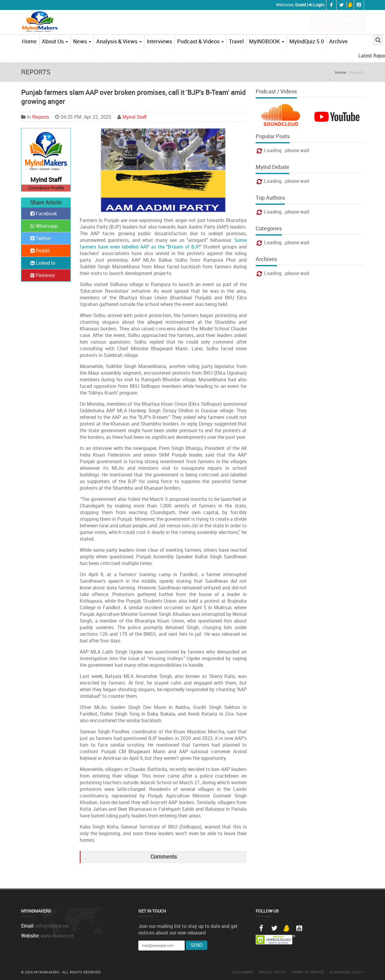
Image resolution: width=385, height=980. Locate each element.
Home (29, 41)
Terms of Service (308, 972)
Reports (41, 117)
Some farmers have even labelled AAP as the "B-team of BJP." (163, 243)
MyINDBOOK (267, 41)
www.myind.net (57, 936)
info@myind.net (52, 926)
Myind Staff (134, 117)
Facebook (44, 214)
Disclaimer (242, 972)
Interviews (159, 41)
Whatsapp (44, 226)
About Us (55, 41)
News (82, 41)
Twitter (41, 238)
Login (319, 5)
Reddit (40, 251)
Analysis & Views (119, 41)
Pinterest (43, 275)
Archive (338, 41)
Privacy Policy (272, 972)
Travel (236, 41)
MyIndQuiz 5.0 (307, 41)
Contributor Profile (46, 188)
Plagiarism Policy (347, 972)
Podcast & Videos (200, 41)
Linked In (43, 263)
